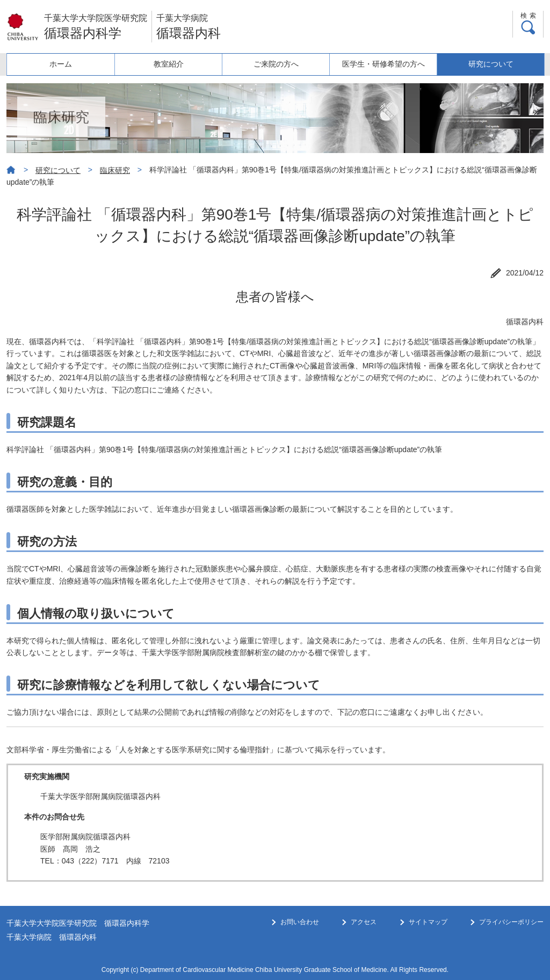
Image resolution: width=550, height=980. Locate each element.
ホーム (61, 64)
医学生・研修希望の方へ (383, 64)
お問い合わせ (300, 922)
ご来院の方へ (276, 64)
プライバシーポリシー (511, 922)
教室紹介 (168, 64)
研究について (490, 64)
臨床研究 (115, 170)
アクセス (364, 922)
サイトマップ (428, 922)
